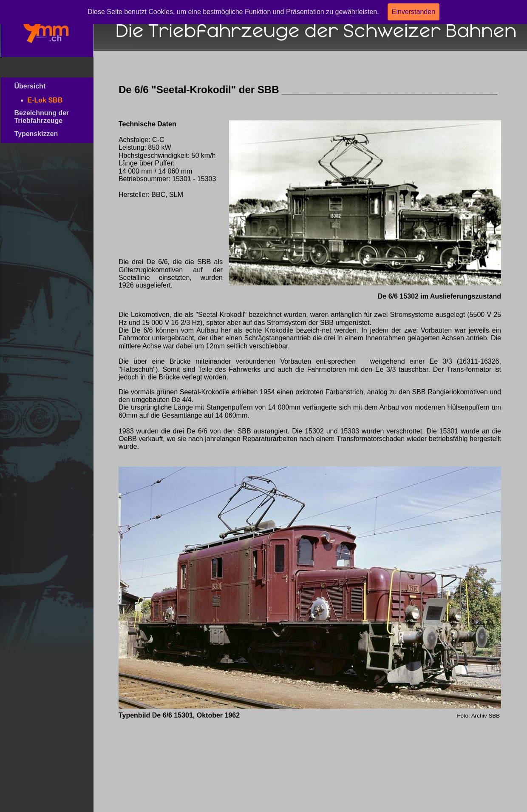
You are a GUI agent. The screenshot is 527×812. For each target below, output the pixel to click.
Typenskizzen (46, 134)
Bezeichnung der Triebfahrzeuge (45, 117)
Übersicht (44, 86)
